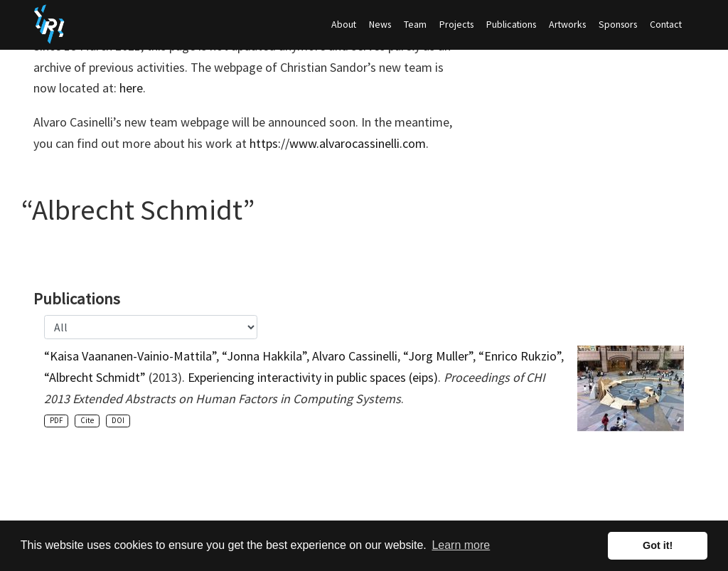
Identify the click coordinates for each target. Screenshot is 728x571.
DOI (118, 420)
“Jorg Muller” (438, 356)
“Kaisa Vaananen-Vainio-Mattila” (130, 356)
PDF (56, 420)
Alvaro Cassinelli (355, 356)
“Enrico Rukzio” (520, 356)
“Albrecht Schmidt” (95, 377)
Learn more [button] (461, 545)
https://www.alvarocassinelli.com (338, 143)
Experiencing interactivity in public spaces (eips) (313, 377)
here (131, 88)
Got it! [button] (658, 545)
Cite (87, 420)
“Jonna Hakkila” (264, 356)
